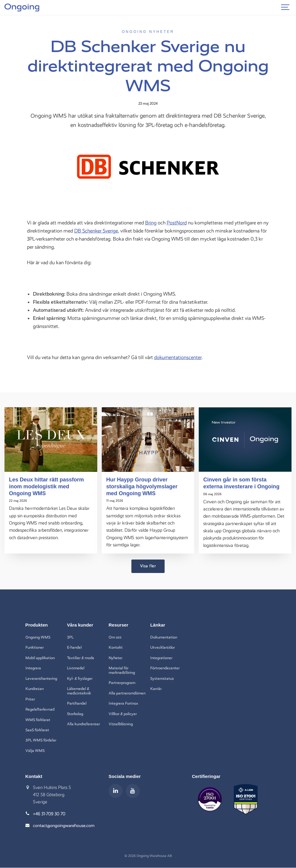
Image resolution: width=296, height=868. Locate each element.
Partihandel (77, 703)
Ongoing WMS (38, 637)
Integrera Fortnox (123, 708)
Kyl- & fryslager (80, 678)
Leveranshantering (41, 678)
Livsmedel (76, 668)
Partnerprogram (122, 683)
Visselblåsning (121, 729)
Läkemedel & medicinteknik (79, 691)
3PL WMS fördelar (41, 741)
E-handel (75, 647)
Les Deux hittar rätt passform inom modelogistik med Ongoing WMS (47, 486)
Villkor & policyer (123, 718)
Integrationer (161, 658)
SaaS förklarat (38, 730)
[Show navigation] (286, 7)
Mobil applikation (40, 658)
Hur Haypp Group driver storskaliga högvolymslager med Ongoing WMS (142, 486)
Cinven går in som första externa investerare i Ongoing (242, 483)
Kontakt (116, 647)
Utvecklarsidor (163, 647)
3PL (70, 637)
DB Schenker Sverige (96, 231)
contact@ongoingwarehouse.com (64, 826)
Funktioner (35, 647)
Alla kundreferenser (84, 724)
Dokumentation (164, 637)
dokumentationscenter (178, 357)
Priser (30, 699)
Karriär (156, 689)
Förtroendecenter (165, 668)
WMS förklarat (38, 720)
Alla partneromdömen (124, 696)
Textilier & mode (81, 658)
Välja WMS (35, 751)
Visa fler (148, 566)
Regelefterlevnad (40, 709)
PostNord (177, 223)
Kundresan (35, 689)
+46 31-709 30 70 (50, 814)
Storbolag (75, 714)
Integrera (33, 668)
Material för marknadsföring (122, 670)
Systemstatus (162, 678)
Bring (151, 223)
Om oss (115, 637)
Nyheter (116, 658)
